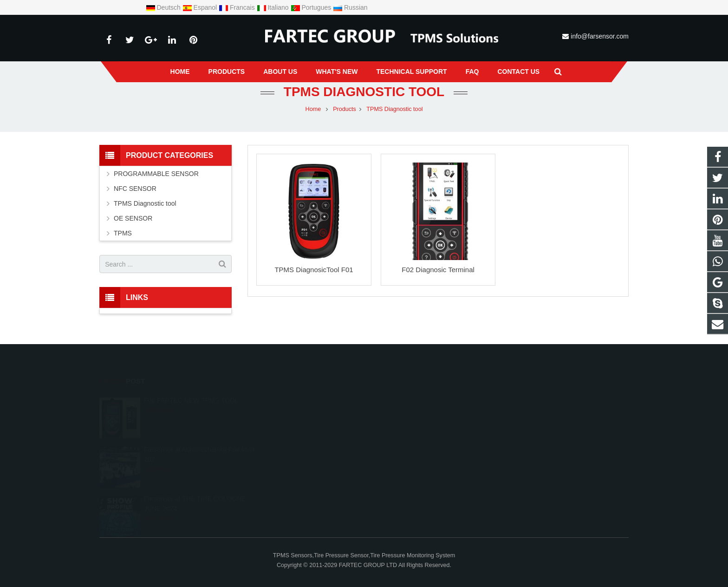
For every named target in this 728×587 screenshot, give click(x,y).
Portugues (312, 7)
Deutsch (164, 7)
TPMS (123, 233)
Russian (350, 7)
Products (344, 109)
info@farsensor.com (600, 36)
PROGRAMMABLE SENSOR (156, 174)
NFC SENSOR (135, 189)
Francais (237, 7)
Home (313, 109)
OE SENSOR (133, 218)
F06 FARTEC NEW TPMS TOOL (191, 387)
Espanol (201, 7)
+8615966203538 (312, 398)
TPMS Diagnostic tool (364, 92)
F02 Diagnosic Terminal (438, 270)
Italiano (274, 7)
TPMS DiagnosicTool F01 (314, 270)
